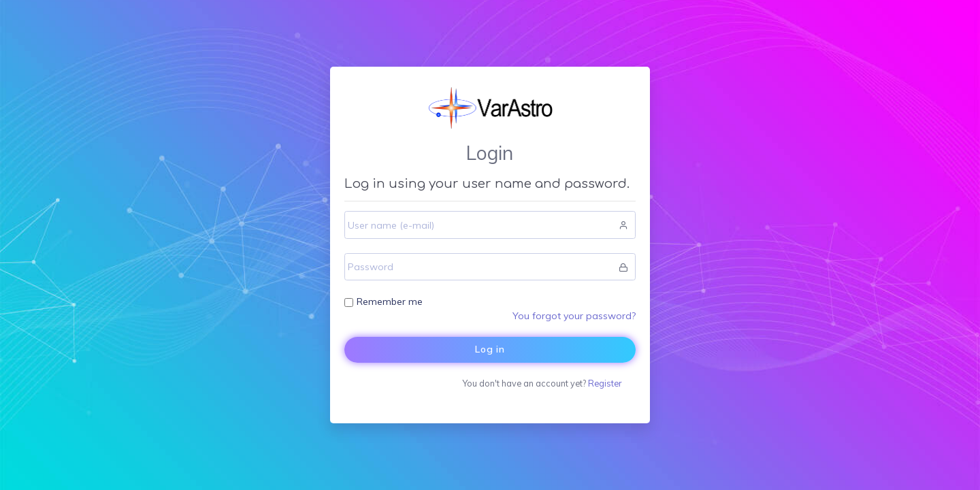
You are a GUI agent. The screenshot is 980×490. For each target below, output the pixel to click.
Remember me (390, 301)
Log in (490, 349)
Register (605, 383)
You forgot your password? (574, 316)
